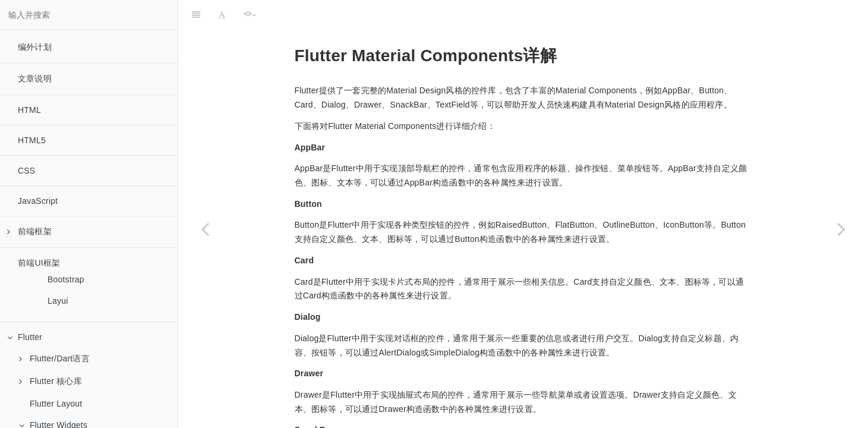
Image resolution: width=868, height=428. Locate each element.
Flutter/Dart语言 (54, 358)
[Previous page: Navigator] (205, 229)
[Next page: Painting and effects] (841, 229)
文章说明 (35, 78)
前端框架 (29, 231)
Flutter (25, 337)
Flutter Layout (56, 404)
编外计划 (35, 47)
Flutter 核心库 (50, 381)
